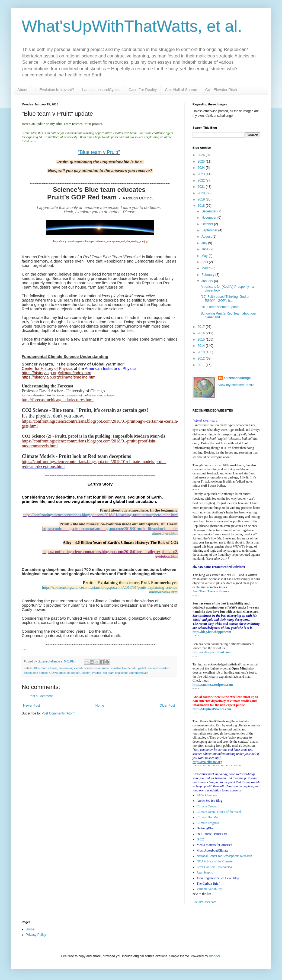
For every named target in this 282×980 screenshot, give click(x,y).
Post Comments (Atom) (58, 713)
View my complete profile (236, 385)
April (205, 262)
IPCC (200, 839)
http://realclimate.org (207, 762)
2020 (202, 193)
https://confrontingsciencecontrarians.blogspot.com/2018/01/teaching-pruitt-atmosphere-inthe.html (101, 515)
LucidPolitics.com (204, 902)
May (205, 256)
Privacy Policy (36, 935)
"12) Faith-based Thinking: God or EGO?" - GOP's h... (225, 299)
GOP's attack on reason (65, 673)
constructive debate (124, 668)
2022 (202, 180)
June (205, 249)
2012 (202, 358)
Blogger (214, 956)
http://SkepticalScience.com (212, 709)
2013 (202, 352)
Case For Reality (143, 90)
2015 (202, 339)
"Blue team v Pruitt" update (220, 307)
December (209, 211)
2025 (202, 161)
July (205, 243)
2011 (202, 365)
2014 (202, 346)
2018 (202, 206)
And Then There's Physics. (211, 591)
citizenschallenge (237, 378)
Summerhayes (139, 673)
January (208, 281)
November (209, 218)
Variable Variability (209, 889)
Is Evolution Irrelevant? (55, 90)
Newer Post (31, 706)
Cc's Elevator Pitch (221, 90)
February (208, 275)
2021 (202, 187)
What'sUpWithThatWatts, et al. (132, 26)
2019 (202, 199)
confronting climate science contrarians (84, 668)
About (22, 90)
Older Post (167, 706)
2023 (202, 174)
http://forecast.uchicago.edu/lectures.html (58, 400)
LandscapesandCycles (101, 90)
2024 (202, 168)
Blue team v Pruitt (46, 668)
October (208, 224)
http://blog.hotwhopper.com (212, 632)
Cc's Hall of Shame (181, 90)
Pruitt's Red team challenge (110, 673)
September (210, 230)
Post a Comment (41, 696)
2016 (202, 333)
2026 (202, 155)
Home (100, 706)
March (206, 268)
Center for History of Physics (47, 368)
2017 (202, 327)
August (207, 237)
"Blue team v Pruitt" (99, 152)
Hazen (86, 673)
